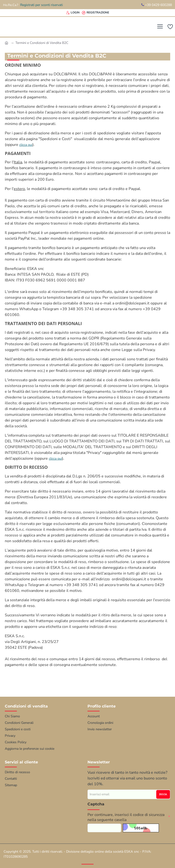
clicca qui (26, 145)
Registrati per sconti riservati (41, 5)
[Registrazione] (96, 13)
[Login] (73, 13)
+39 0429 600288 (157, 5)
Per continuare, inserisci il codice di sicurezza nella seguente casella (126, 817)
